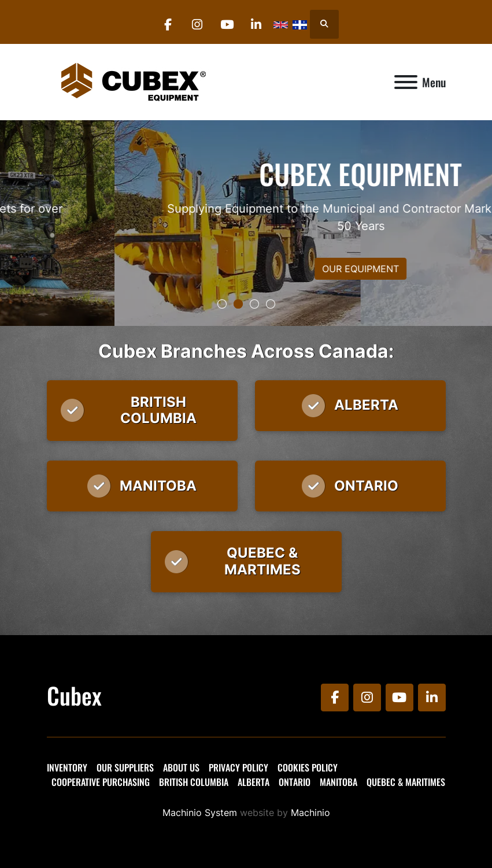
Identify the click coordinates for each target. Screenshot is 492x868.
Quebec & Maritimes (406, 782)
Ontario (295, 782)
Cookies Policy (308, 767)
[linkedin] (256, 24)
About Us (181, 767)
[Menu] (406, 82)
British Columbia (194, 782)
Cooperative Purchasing (101, 782)
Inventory (67, 767)
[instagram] (197, 24)
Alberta (254, 782)
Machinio (310, 813)
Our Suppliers (125, 767)
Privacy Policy (238, 767)
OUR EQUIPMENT (246, 269)
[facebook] (168, 24)
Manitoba (339, 782)
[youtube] (227, 24)
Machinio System (200, 813)
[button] (222, 304)
